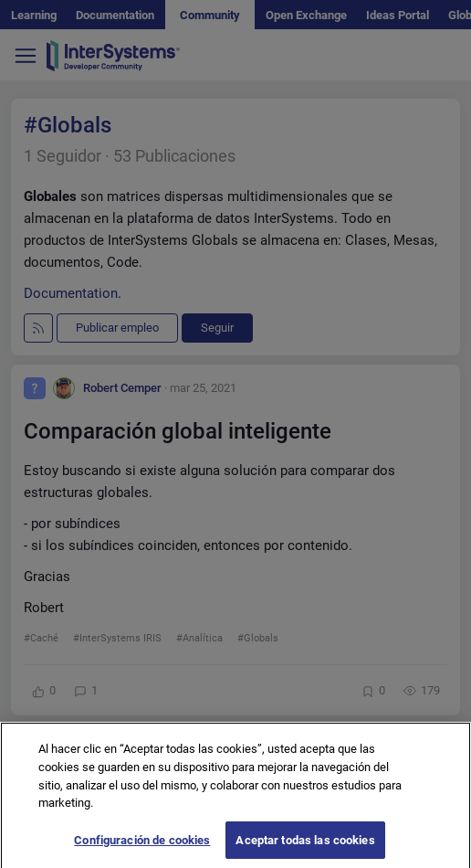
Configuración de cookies (142, 846)
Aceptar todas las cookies (305, 846)
